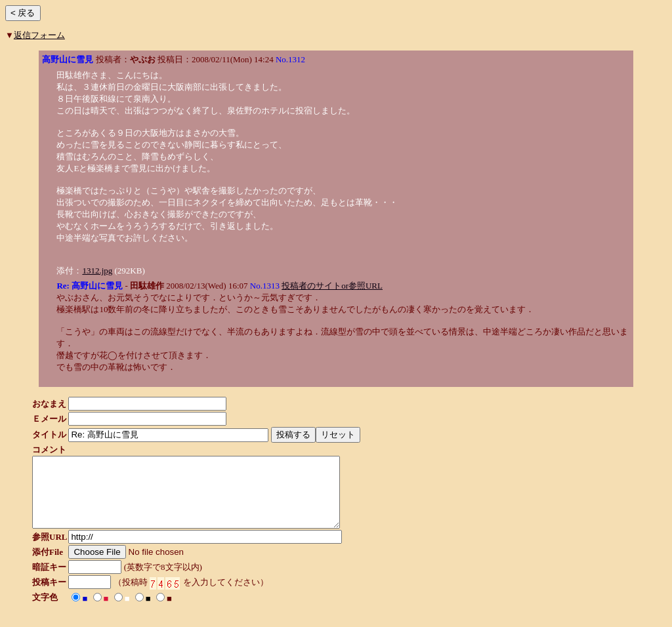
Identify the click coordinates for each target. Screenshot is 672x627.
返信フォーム (39, 35)
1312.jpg (97, 271)
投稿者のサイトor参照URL (332, 286)
